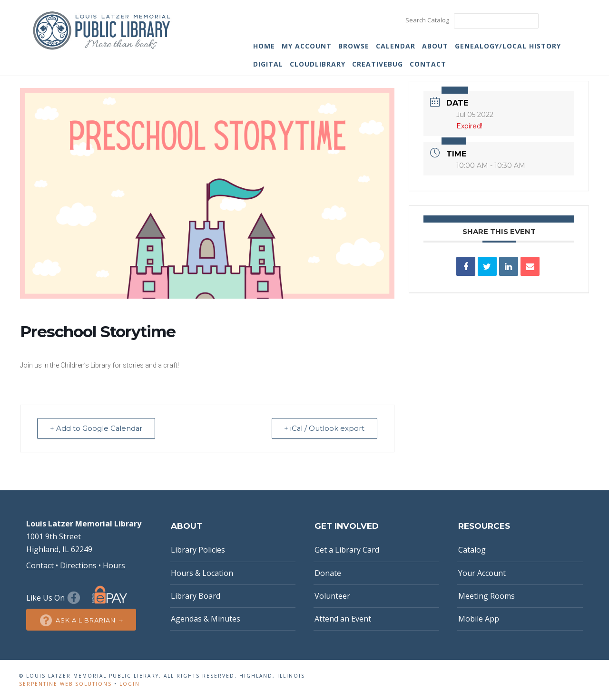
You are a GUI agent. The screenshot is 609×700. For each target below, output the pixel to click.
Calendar (396, 46)
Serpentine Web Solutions (65, 684)
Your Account (482, 573)
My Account (307, 46)
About (435, 46)
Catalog (472, 550)
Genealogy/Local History (508, 46)
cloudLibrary (318, 64)
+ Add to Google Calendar (98, 428)
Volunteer (332, 596)
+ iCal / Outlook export (323, 428)
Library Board (196, 596)
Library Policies (198, 550)
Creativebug (378, 64)
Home (264, 46)
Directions (78, 565)
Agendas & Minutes (206, 619)
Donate (328, 573)
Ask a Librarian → (81, 620)
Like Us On (54, 598)
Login (130, 684)
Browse (354, 46)
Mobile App (479, 619)
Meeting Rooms (486, 596)
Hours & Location (202, 573)
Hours (114, 565)
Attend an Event (343, 619)
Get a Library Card (347, 550)
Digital (268, 64)
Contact (428, 64)
